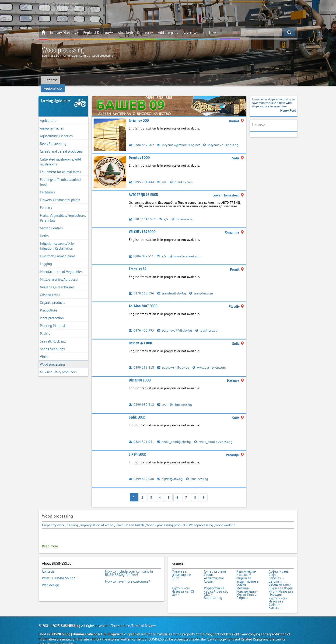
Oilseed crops (50, 289)
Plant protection (52, 312)
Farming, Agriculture (56, 95)
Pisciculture (49, 304)
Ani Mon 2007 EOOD (143, 300)
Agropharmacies (52, 122)
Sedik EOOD (137, 411)
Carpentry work (53, 519)
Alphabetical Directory (136, 33)
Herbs (44, 230)
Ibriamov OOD (139, 114)
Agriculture (48, 114)
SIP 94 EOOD (138, 448)
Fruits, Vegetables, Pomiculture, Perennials (63, 212)
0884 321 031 (141, 436)
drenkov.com (182, 176)
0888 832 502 (141, 139)
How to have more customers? (128, 574)
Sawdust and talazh (130, 519)
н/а (162, 176)
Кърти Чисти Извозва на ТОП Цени (184, 584)
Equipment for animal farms (60, 166)
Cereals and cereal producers (61, 145)
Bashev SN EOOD (140, 337)
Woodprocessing (201, 519)
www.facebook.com (186, 250)
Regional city (72, 80)
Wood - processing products (166, 519)
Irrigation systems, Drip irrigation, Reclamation (57, 240)
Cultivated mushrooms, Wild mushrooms (60, 156)
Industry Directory (64, 33)
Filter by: (50, 80)
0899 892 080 (141, 473)
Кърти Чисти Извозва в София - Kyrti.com (278, 595)
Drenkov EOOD (139, 151)
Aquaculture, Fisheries (56, 130)
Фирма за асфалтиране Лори (181, 568)
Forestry (46, 202)
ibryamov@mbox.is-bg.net (179, 139)
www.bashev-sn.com (210, 361)
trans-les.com (202, 287)
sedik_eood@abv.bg (174, 436)
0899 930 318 (141, 398)
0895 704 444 (141, 176)
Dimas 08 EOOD (140, 374)
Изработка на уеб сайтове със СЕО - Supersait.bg (216, 585)
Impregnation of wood (97, 519)
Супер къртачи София (215, 566)
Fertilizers (47, 186)
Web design (51, 577)
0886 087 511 (141, 250)
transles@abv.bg (172, 287)
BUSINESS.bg (70, 617)
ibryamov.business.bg (222, 139)
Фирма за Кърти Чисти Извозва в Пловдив (281, 584)
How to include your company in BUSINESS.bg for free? (129, 566)
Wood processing (52, 358)
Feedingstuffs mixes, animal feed (61, 176)
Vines (44, 351)
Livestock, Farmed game (58, 250)
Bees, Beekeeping (53, 138)
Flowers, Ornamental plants (60, 194)
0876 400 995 (141, 324)
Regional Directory (98, 33)
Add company (168, 33)
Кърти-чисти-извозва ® (246, 566)
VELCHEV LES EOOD (142, 226)
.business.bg (183, 213)
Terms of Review (143, 617)
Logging (46, 258)
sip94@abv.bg (170, 473)
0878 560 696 (141, 287)
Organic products (52, 296)
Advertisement (194, 33)
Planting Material (52, 320)
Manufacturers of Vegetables (61, 266)
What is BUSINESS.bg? (58, 571)
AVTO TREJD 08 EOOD (143, 189)
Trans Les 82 (138, 263)
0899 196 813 (141, 361)
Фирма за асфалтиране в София (247, 574)
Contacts (48, 565)
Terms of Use (120, 617)
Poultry (45, 327)
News (213, 33)
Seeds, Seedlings (52, 343)
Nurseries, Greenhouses (57, 281)
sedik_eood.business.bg (214, 436)
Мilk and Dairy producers (58, 366)
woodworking (225, 519)
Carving (73, 519)
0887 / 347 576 (142, 213)
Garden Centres (51, 222)
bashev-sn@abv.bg (173, 361)
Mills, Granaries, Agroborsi (59, 273)
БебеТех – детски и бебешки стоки (280, 574)
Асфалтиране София (279, 566)
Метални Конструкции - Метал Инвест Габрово (247, 585)
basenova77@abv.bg (175, 324)
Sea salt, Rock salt (53, 335)
